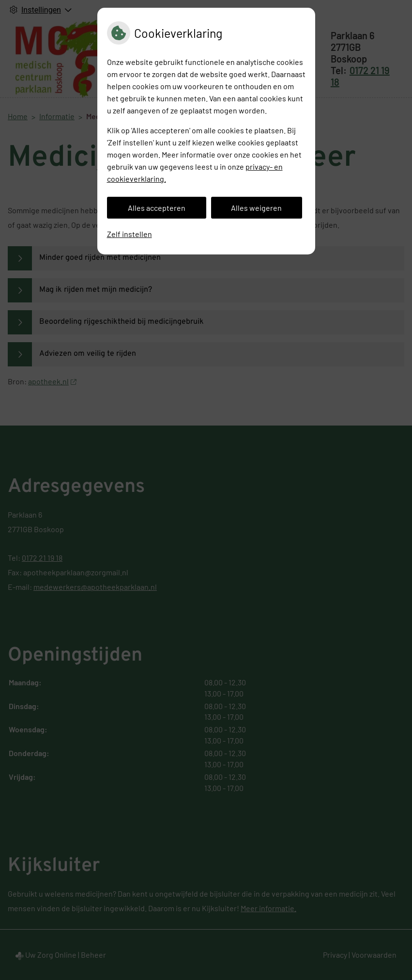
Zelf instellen (130, 234)
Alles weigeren (256, 208)
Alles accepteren (157, 208)
